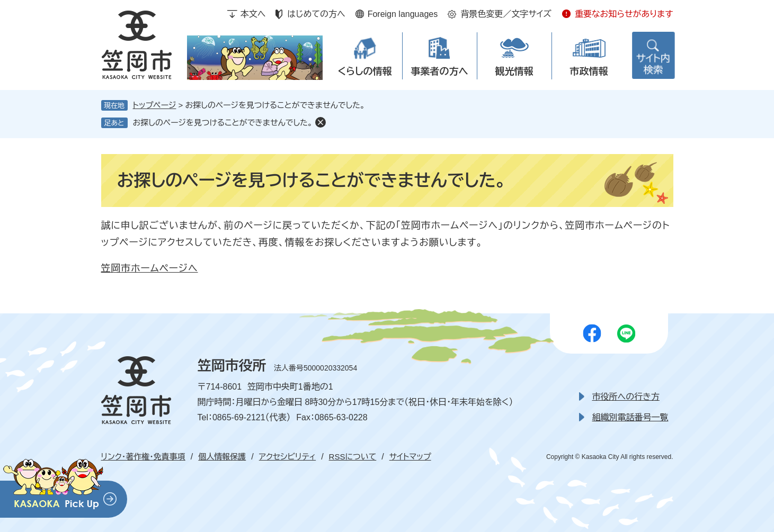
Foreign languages (403, 14)
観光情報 (514, 71)
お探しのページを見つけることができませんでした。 (223, 123)
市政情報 (589, 71)
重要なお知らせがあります (624, 14)
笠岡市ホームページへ (150, 268)
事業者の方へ (440, 71)
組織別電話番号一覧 (630, 417)
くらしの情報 (364, 71)
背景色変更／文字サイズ (506, 14)
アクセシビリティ (287, 457)
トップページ (155, 105)
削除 (321, 122)
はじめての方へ (316, 14)
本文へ (253, 14)
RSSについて (353, 457)
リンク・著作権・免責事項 (143, 457)
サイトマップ (410, 457)
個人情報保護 (222, 457)
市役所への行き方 (626, 397)
